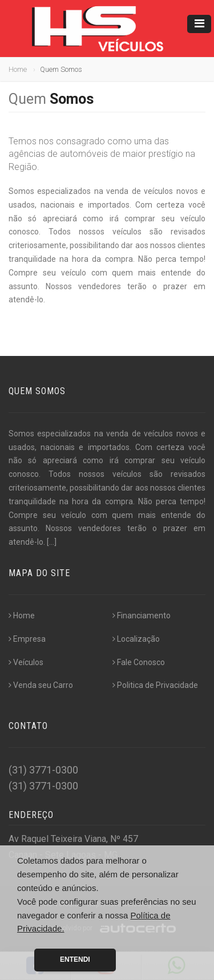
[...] (52, 542)
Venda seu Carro (41, 685)
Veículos (26, 662)
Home (18, 69)
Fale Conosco (139, 662)
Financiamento (142, 615)
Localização (136, 639)
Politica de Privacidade (155, 685)
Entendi (75, 959)
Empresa (27, 639)
